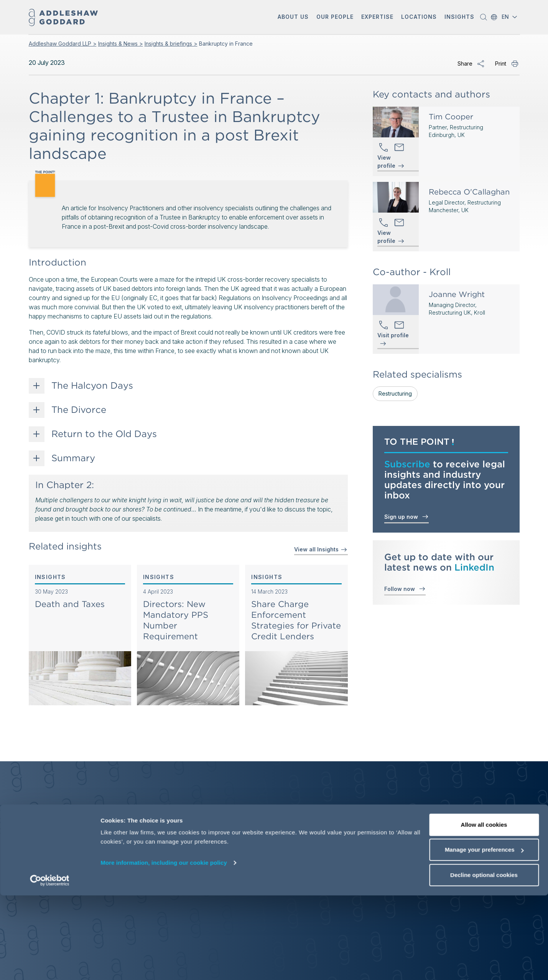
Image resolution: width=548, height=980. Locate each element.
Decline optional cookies (484, 959)
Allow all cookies (484, 909)
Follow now (405, 588)
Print (501, 64)
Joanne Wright (457, 294)
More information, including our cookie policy (164, 947)
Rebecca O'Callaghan (469, 192)
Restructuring (395, 393)
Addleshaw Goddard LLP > (63, 44)
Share (465, 64)
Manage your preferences (484, 935)
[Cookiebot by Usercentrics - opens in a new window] (50, 965)
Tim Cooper (451, 117)
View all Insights (321, 549)
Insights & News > (121, 44)
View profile (386, 162)
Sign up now (406, 516)
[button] (293, 17)
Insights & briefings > (171, 44)
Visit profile (393, 336)
